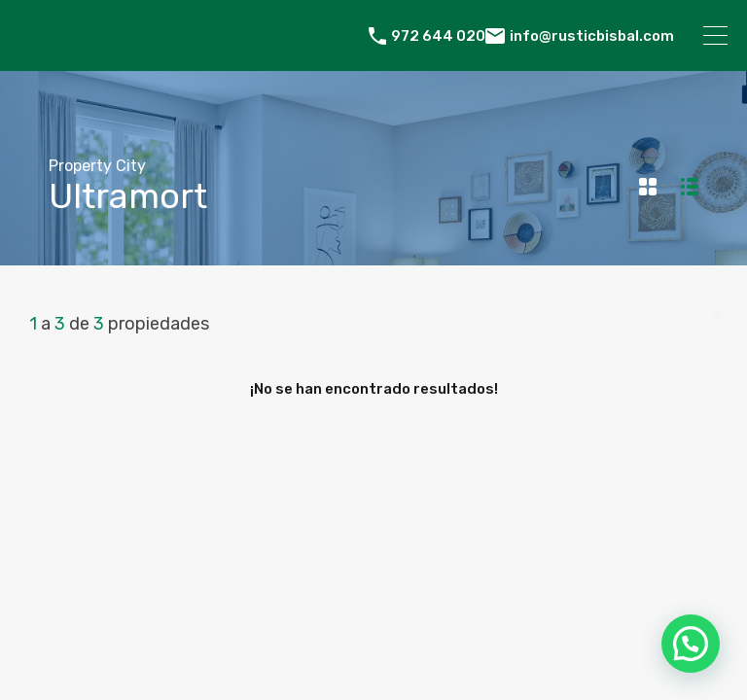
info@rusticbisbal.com (592, 36)
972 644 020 (438, 36)
